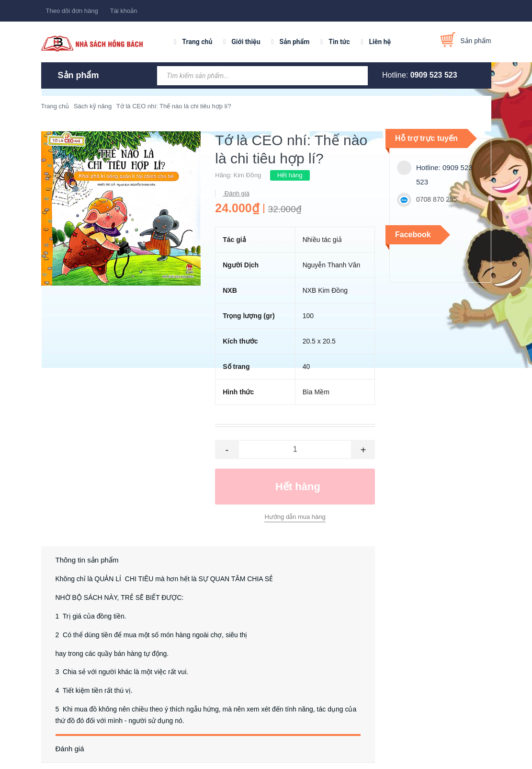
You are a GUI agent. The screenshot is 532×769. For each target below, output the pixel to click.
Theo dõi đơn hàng (72, 11)
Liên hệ (380, 42)
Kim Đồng (248, 175)
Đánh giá (236, 193)
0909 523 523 (434, 75)
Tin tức (339, 42)
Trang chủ (197, 42)
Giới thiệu (246, 42)
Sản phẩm (295, 42)
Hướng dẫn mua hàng (295, 517)
